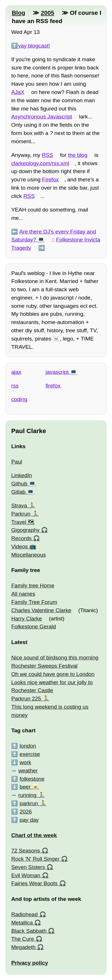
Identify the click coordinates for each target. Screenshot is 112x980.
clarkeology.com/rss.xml (40, 163)
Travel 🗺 (23, 522)
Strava (19, 506)
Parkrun (21, 514)
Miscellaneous (28, 555)
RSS (47, 155)
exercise (30, 754)
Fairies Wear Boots (34, 883)
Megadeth (23, 947)
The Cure (23, 939)
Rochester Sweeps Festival (44, 666)
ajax (16, 372)
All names (23, 594)
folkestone (32, 779)
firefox (53, 386)
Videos (19, 547)
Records (21, 538)
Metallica (22, 923)
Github (19, 484)
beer (25, 787)
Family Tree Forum (34, 602)
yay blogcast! (34, 46)
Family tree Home (33, 586)
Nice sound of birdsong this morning (55, 658)
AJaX (18, 92)
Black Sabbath (29, 931)
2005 (47, 13)
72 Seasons (26, 851)
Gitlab (18, 492)
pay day (29, 820)
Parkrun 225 (26, 699)
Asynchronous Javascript (41, 117)
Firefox (51, 180)
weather (28, 771)
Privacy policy (29, 963)
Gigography (25, 530)
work (26, 762)
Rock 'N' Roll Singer (35, 859)
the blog (78, 155)
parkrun (29, 803)
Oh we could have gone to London (53, 674)
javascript (57, 372)
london (28, 746)
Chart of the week (34, 835)
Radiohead (24, 914)
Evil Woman (26, 875)
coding (19, 399)
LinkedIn (22, 475)
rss (15, 386)
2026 (26, 812)
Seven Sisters (28, 867)
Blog (18, 13)
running (27, 795)
